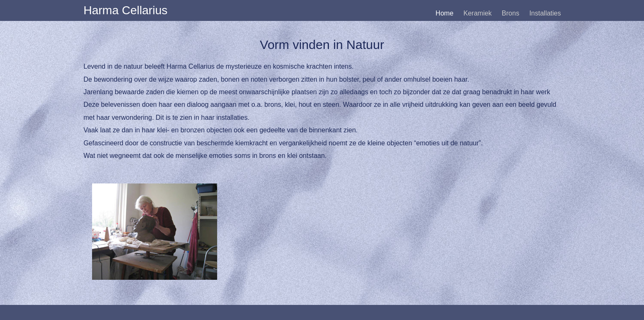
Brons (511, 13)
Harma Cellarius (126, 10)
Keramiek (478, 13)
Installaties (545, 13)
